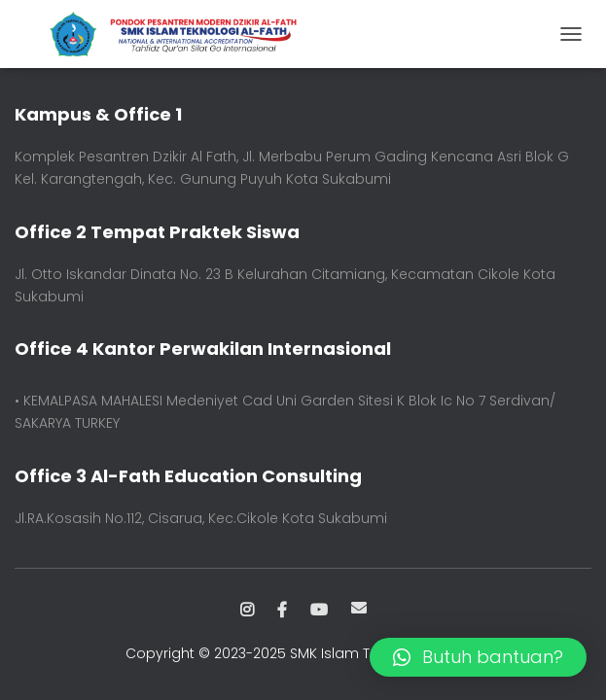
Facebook (282, 611)
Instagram (247, 611)
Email (359, 608)
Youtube (319, 611)
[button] (478, 657)
